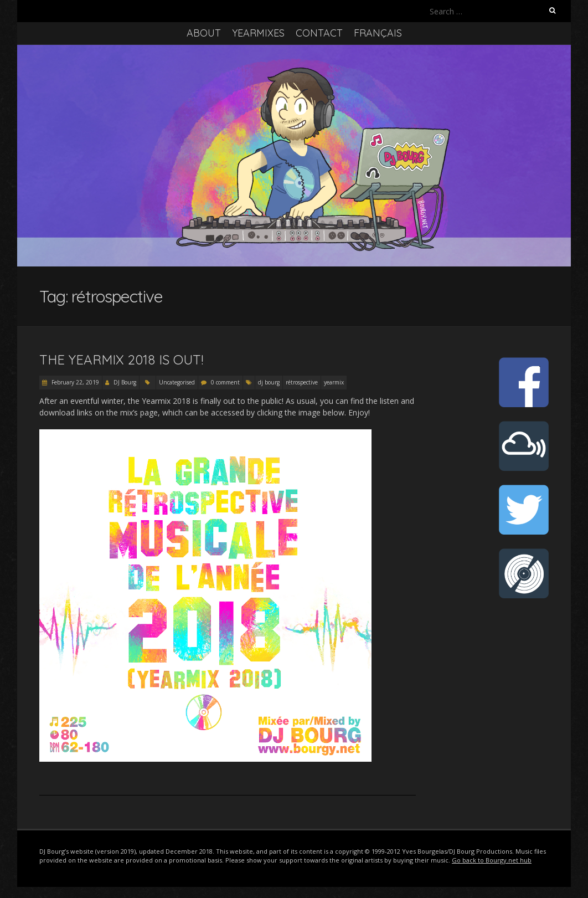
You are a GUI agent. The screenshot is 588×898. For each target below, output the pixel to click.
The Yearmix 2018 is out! (121, 360)
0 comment (225, 382)
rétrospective (302, 382)
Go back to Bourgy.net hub (492, 860)
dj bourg (269, 382)
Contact (319, 33)
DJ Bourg (125, 382)
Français (378, 33)
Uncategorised (177, 382)
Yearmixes (258, 33)
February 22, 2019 (74, 382)
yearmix (334, 382)
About (204, 33)
